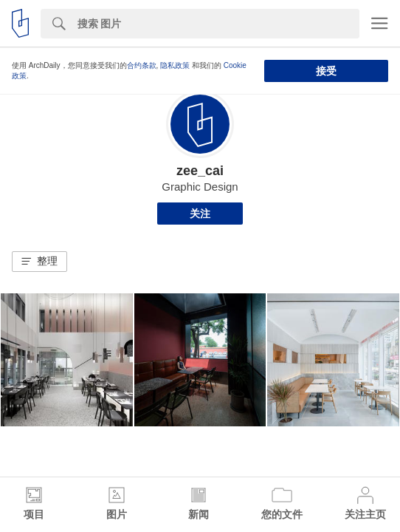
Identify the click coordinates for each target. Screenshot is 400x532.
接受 (326, 71)
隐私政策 (175, 65)
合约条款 (142, 65)
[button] (39, 262)
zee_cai (200, 171)
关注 (200, 214)
